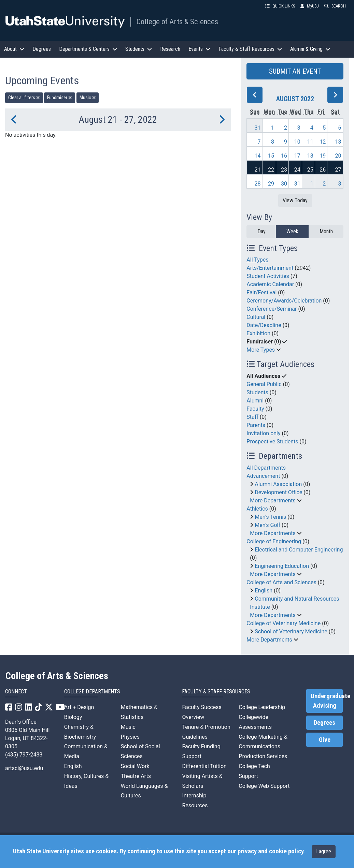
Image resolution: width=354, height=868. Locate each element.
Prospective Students (272, 442)
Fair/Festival (261, 292)
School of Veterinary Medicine (291, 631)
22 (271, 170)
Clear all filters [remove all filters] (24, 98)
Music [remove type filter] (88, 98)
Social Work (135, 766)
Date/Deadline (264, 325)
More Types (261, 350)
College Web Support (264, 786)
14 (257, 156)
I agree (324, 851)
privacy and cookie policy (270, 851)
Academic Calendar (270, 284)
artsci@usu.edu (24, 768)
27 (338, 170)
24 (297, 170)
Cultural (256, 317)
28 (257, 184)
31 (257, 128)
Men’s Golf (267, 525)
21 (257, 170)
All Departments (266, 468)
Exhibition (258, 333)
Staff (252, 417)
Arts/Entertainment (270, 268)
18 (310, 156)
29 (271, 184)
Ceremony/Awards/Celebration (284, 301)
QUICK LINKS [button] (280, 6)
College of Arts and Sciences (281, 582)
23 (284, 170)
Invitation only (263, 433)
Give (325, 740)
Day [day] (261, 231)
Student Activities (268, 276)
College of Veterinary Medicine (284, 623)
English (264, 591)
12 (323, 142)
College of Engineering (274, 541)
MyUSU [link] (310, 6)
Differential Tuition (204, 766)
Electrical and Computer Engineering (299, 550)
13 (338, 142)
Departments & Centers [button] (88, 49)
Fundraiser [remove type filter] (60, 98)
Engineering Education (282, 566)
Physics (130, 737)
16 (284, 156)
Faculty (255, 409)
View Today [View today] (295, 200)
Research (170, 49)
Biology (73, 717)
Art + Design (79, 707)
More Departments (273, 501)
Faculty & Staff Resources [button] (250, 49)
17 (297, 156)
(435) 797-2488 (24, 755)
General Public (264, 384)
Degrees (42, 49)
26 (323, 170)
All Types (257, 260)
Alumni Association (278, 484)
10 (297, 142)
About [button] (14, 49)
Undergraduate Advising (327, 701)
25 (310, 170)
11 (310, 142)
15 (271, 156)
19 (323, 156)
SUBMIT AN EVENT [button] (295, 71)
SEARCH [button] (335, 6)
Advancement (263, 476)
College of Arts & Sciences (177, 21)
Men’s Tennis (270, 517)
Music (128, 727)
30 (284, 184)
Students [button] (139, 49)
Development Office (278, 492)
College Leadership (262, 707)
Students (257, 392)
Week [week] (292, 231)
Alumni (255, 401)
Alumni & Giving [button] (310, 49)
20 (338, 156)
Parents (256, 425)
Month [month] (326, 231)
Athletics (257, 509)
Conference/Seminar (272, 309)
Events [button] (199, 49)
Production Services (263, 756)
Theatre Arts (136, 776)
